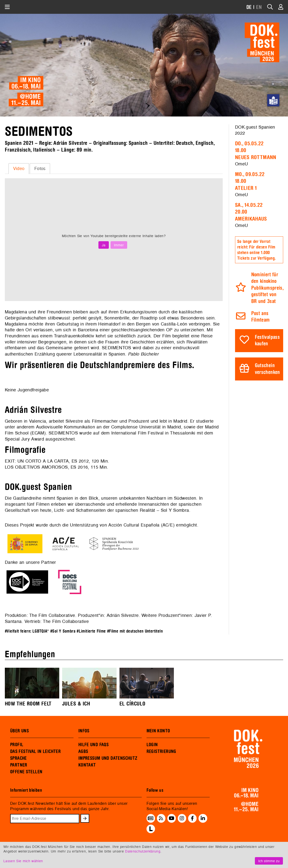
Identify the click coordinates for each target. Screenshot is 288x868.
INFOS (84, 731)
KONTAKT (87, 765)
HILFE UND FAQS (93, 745)
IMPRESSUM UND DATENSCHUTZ (108, 758)
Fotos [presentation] (40, 168)
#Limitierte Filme (91, 631)
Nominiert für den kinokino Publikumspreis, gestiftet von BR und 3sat (267, 288)
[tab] (19, 169)
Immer (119, 245)
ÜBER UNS (19, 731)
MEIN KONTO (158, 731)
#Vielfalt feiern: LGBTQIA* (27, 631)
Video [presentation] (19, 168)
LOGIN (152, 745)
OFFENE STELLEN (26, 772)
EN (259, 7)
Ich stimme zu (269, 861)
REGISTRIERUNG (161, 752)
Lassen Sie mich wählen (23, 861)
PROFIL (17, 745)
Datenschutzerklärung (143, 851)
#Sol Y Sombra (63, 631)
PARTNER (19, 765)
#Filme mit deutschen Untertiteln (135, 631)
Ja (104, 245)
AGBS (83, 752)
